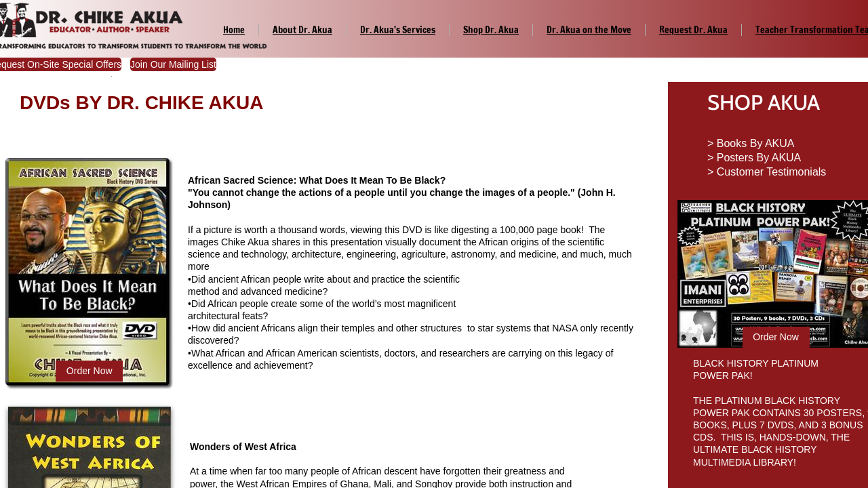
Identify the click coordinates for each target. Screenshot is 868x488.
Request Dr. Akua (693, 30)
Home (234, 30)
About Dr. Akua (302, 30)
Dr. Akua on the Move (589, 30)
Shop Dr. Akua (491, 30)
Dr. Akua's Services (398, 30)
